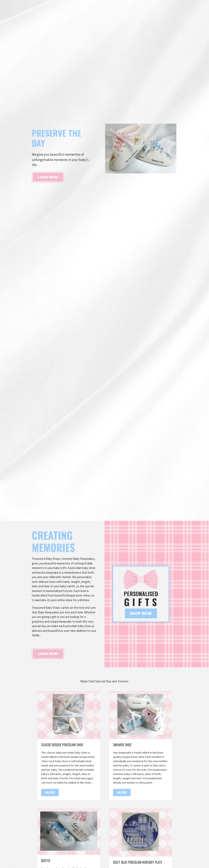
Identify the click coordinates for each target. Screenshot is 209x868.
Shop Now (141, 613)
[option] (104, 260)
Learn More (48, 283)
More (50, 793)
